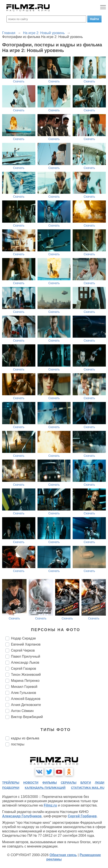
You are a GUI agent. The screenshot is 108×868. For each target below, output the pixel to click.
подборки (11, 788)
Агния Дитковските (26, 705)
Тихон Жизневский (26, 675)
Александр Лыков (25, 662)
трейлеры (11, 783)
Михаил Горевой (24, 687)
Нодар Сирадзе (23, 638)
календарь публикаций (45, 788)
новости (31, 783)
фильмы (50, 783)
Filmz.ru (50, 805)
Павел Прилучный (26, 656)
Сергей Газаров (23, 669)
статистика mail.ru (88, 788)
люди (100, 783)
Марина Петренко (25, 681)
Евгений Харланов (26, 644)
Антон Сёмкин (22, 711)
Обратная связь (63, 855)
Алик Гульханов (23, 693)
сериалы (69, 783)
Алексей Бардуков (26, 699)
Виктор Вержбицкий (27, 717)
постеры (18, 744)
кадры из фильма (25, 738)
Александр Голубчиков (22, 816)
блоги (86, 783)
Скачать (19, 81)
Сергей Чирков (23, 650)
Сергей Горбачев (82, 816)
